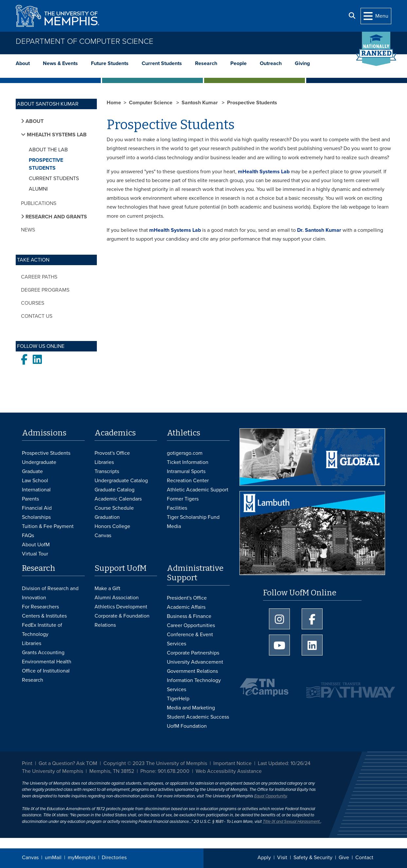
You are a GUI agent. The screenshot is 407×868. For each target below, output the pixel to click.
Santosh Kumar (200, 103)
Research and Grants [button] (56, 217)
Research (206, 63)
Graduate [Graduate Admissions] (32, 471)
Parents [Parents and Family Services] (30, 499)
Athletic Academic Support (198, 490)
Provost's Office (112, 453)
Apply (264, 858)
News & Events (60, 63)
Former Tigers (183, 499)
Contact (364, 858)
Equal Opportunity (270, 796)
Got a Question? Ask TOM (68, 763)
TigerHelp (178, 699)
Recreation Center (188, 481)
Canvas (30, 858)
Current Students (162, 63)
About (23, 63)
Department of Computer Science (85, 41)
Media (174, 526)
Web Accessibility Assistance (229, 771)
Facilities (177, 508)
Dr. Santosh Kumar (319, 230)
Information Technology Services (194, 685)
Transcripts (107, 471)
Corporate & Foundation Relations (122, 621)
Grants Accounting (43, 653)
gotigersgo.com (185, 453)
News (28, 230)
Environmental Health (47, 662)
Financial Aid (37, 508)
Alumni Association (117, 598)
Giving (302, 63)
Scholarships (36, 517)
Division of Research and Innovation (50, 593)
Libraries (104, 462)
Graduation (107, 517)
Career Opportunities (191, 625)
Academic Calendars (118, 499)
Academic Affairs (186, 607)
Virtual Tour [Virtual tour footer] (35, 554)
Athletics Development (121, 607)
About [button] (34, 121)
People (239, 63)
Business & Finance (189, 616)
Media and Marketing (191, 708)
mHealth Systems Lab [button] (56, 135)
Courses (33, 303)
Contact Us (37, 316)
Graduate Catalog (115, 490)
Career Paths (39, 277)
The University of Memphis (53, 771)
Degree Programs (45, 290)
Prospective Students (46, 164)
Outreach (271, 63)
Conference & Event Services (190, 639)
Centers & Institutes (44, 616)
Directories (114, 858)
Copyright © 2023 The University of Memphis (155, 763)
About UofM (36, 545)
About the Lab (48, 150)
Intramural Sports (186, 471)
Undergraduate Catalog (121, 481)
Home (114, 103)
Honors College (112, 526)
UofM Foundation (187, 726)
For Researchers (40, 607)
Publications (39, 203)
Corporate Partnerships (193, 653)
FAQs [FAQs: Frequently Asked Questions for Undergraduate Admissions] (28, 536)
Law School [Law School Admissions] (35, 481)
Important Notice (232, 763)
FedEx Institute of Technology (42, 630)
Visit (282, 858)
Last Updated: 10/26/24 (284, 763)
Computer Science (151, 103)
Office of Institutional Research (46, 675)
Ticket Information (188, 462)
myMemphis (82, 858)
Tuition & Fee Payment (48, 526)
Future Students (110, 63)
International (36, 490)
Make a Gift (107, 588)
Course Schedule (114, 508)
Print (27, 763)
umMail (53, 858)
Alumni (38, 189)
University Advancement (195, 662)
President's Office (187, 598)
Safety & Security (313, 858)
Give (344, 858)
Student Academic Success (198, 717)
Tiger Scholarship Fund (193, 517)
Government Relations (192, 671)
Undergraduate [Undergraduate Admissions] (39, 462)
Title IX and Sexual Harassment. (292, 822)
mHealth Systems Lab (264, 172)
